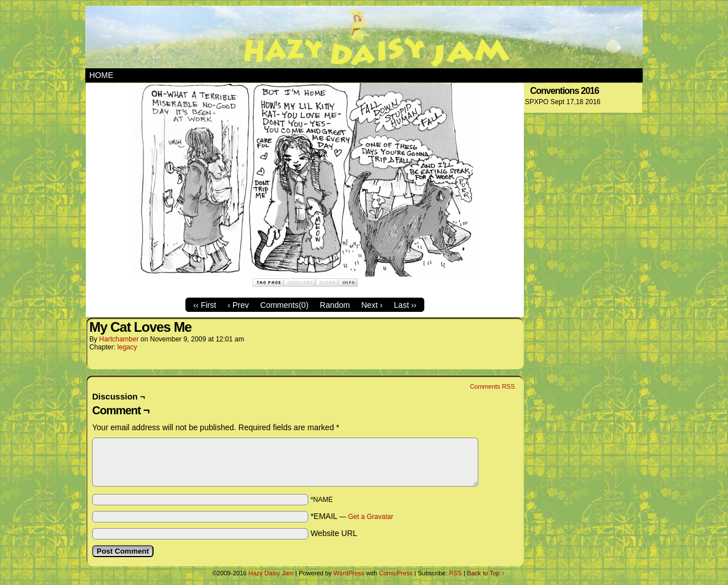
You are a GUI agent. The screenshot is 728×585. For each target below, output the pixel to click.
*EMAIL (352, 516)
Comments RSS (492, 386)
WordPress (349, 573)
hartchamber (119, 339)
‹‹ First (205, 305)
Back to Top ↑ (486, 573)
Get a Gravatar (371, 517)
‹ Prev (238, 305)
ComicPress (396, 573)
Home (101, 75)
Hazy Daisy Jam (364, 37)
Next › (372, 305)
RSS (456, 573)
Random (335, 305)
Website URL (334, 533)
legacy (127, 347)
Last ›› (406, 305)
